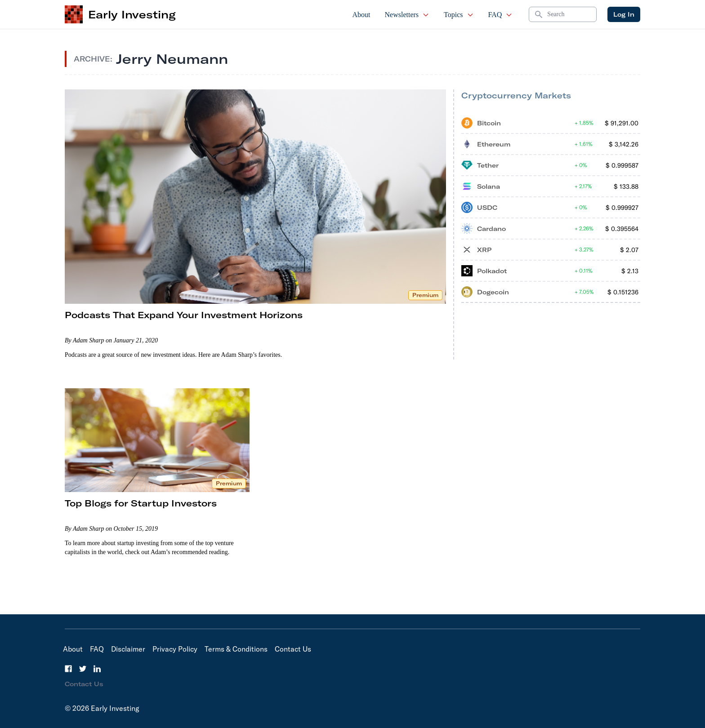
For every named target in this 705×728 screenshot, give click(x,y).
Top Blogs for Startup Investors (141, 503)
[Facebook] (68, 669)
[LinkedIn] (97, 669)
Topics (459, 15)
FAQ (501, 15)
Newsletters (407, 15)
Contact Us (293, 649)
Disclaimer (128, 649)
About (361, 15)
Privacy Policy (175, 649)
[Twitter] (83, 669)
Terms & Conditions (236, 649)
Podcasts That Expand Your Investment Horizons (184, 315)
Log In (624, 14)
